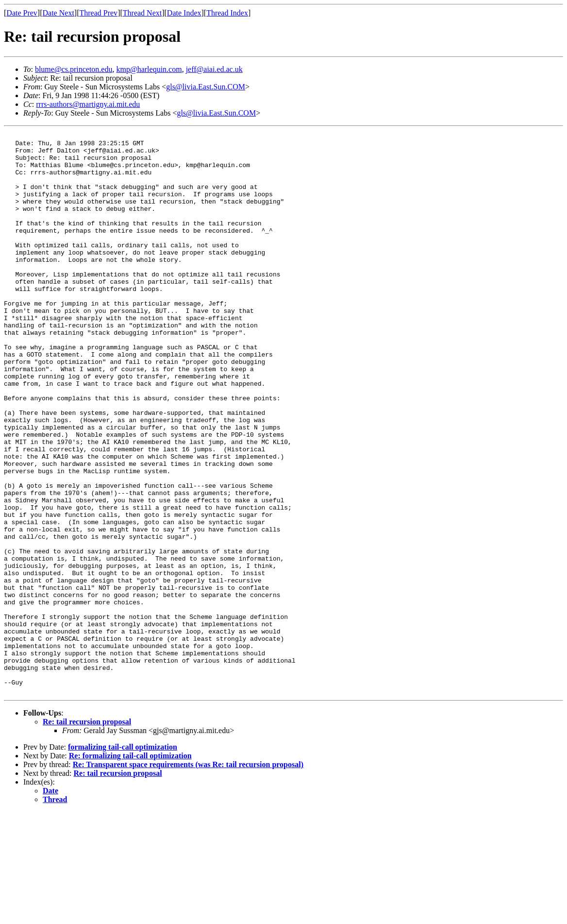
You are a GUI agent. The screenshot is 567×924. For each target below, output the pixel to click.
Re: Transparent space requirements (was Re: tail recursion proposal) (188, 877)
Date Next (58, 13)
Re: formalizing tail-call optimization (130, 868)
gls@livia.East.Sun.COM (206, 87)
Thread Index (227, 13)
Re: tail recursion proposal (87, 834)
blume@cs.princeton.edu (74, 69)
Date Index (184, 13)
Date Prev (22, 13)
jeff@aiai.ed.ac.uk (214, 69)
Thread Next (142, 13)
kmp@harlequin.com (149, 69)
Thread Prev (98, 13)
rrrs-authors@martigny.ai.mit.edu (88, 104)
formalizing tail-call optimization (123, 859)
